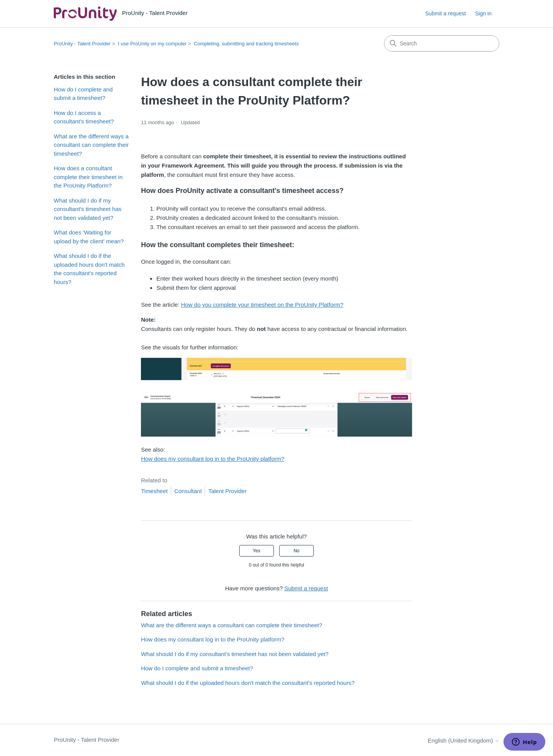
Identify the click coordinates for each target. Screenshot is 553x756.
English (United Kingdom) (464, 740)
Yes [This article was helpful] (257, 551)
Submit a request (445, 13)
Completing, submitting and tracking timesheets (246, 44)
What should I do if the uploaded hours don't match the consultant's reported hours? (89, 269)
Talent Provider (227, 491)
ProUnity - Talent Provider (82, 44)
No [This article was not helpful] (296, 551)
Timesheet (154, 491)
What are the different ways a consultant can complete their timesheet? (91, 145)
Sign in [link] (483, 13)
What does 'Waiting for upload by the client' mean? (89, 237)
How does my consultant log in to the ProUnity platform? (213, 459)
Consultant (188, 491)
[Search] (442, 43)
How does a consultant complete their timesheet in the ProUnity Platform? (88, 177)
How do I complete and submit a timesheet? (83, 94)
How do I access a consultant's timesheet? (84, 117)
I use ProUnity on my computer (152, 44)
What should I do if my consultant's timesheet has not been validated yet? (88, 209)
